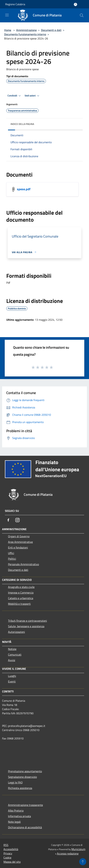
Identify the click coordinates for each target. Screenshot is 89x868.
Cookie (7, 858)
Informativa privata (19, 816)
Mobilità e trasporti (19, 604)
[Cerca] (82, 15)
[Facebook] (8, 520)
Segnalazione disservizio (22, 777)
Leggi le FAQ (15, 782)
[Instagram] (17, 520)
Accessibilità (11, 849)
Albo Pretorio (16, 811)
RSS (6, 845)
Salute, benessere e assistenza (26, 626)
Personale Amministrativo (23, 564)
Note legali (14, 822)
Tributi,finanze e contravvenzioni (27, 621)
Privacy (8, 853)
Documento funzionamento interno (25, 34)
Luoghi (12, 676)
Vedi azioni (32, 96)
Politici (12, 559)
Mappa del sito (12, 862)
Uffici (11, 553)
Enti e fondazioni (18, 547)
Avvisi (12, 660)
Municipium (78, 849)
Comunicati (15, 655)
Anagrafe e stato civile (21, 587)
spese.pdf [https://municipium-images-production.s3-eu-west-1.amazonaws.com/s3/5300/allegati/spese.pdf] (24, 189)
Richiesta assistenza (20, 788)
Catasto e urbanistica (21, 598)
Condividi (15, 96)
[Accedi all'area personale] (75, 4)
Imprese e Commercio (21, 593)
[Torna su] (83, 862)
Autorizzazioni (16, 632)
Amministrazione (26, 30)
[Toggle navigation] (7, 15)
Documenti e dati (51, 30)
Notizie (12, 649)
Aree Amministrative (20, 542)
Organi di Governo (19, 536)
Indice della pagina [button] (22, 124)
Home (8, 30)
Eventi (12, 681)
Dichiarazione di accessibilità (25, 827)
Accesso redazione (68, 854)
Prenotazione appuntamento (25, 771)
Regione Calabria (15, 4)
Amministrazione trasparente (25, 805)
